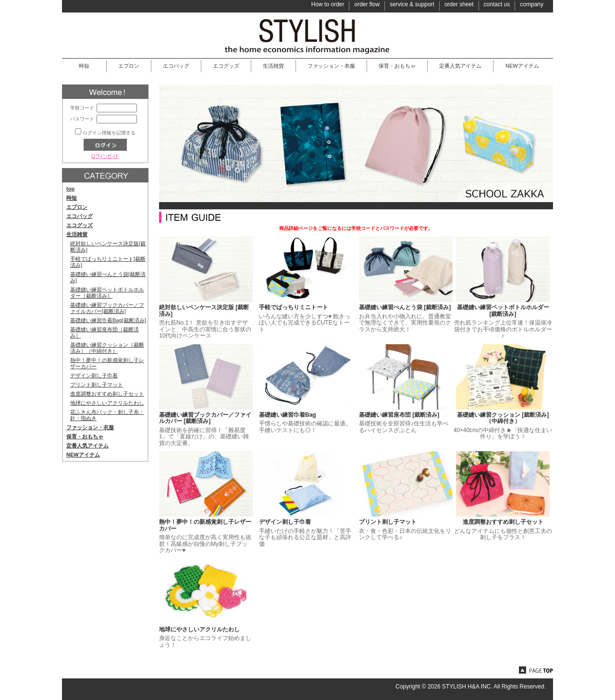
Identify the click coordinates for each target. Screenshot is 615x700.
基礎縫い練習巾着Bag (288, 415)
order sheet (459, 4)
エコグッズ (226, 66)
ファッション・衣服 (331, 66)
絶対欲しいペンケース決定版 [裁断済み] (204, 311)
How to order (328, 4)
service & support (412, 4)
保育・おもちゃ (397, 66)
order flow (367, 4)
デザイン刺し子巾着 (94, 375)
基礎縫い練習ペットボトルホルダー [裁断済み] (503, 311)
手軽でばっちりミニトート (294, 307)
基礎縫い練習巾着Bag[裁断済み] (108, 320)
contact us (497, 4)
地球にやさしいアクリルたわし (107, 403)
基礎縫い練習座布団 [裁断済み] (399, 415)
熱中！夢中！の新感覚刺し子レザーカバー (205, 525)
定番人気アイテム (460, 66)
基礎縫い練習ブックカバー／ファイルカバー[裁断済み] (107, 308)
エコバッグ (176, 66)
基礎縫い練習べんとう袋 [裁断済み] (405, 307)
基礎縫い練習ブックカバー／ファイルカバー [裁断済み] (205, 418)
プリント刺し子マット (97, 385)
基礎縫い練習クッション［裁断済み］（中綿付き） (107, 348)
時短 (84, 66)
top (70, 189)
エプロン (129, 66)
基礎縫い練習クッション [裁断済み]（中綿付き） (503, 418)
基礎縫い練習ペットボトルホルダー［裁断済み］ (107, 293)
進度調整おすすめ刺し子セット (107, 394)
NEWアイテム (522, 66)
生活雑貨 (273, 66)
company (532, 4)
